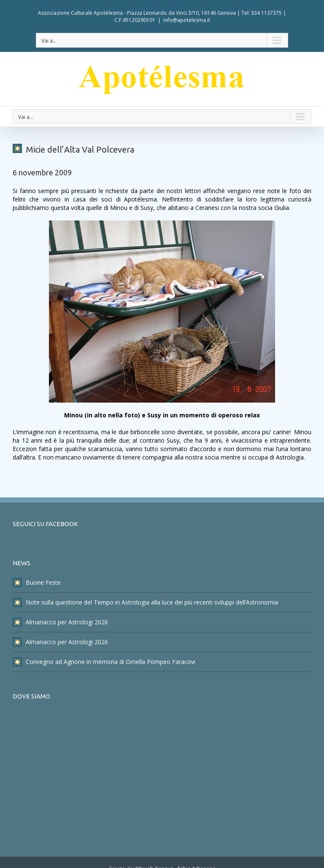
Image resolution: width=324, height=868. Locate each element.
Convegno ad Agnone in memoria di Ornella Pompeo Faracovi (104, 662)
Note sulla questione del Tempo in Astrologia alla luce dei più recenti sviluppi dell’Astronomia (145, 602)
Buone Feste (37, 583)
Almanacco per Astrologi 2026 (60, 622)
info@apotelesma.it (187, 20)
